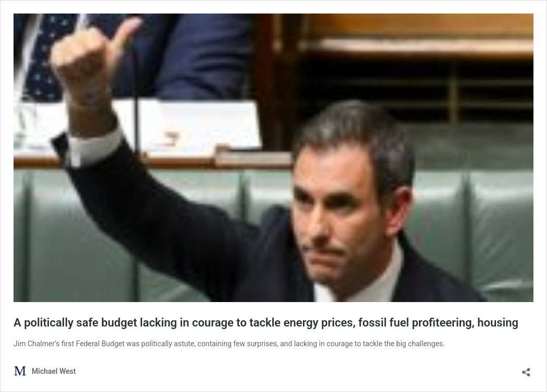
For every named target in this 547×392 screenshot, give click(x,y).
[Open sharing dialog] (526, 369)
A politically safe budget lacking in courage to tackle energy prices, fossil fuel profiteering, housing (266, 323)
